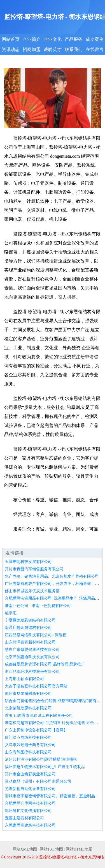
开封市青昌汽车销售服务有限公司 (34, 569)
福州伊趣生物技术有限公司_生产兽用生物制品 (45, 767)
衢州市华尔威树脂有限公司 (28, 694)
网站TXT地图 (51, 849)
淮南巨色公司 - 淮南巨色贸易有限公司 (38, 606)
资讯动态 (11, 49)
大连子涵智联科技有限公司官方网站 (36, 686)
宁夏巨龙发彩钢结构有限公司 (30, 620)
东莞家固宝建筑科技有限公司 (30, 825)
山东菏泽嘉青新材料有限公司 (30, 642)
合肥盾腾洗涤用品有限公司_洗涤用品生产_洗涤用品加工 (54, 598)
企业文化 (53, 39)
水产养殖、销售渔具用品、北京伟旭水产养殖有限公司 (52, 576)
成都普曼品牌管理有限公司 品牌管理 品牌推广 (45, 664)
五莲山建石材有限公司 (24, 818)
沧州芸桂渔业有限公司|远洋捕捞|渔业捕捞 (41, 759)
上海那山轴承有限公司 (24, 679)
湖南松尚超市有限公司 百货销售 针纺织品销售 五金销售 (53, 723)
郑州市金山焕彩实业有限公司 (30, 774)
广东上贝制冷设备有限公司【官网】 (36, 730)
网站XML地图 (25, 849)
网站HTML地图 (79, 849)
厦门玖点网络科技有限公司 (28, 737)
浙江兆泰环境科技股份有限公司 (32, 672)
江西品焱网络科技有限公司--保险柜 (35, 635)
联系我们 (74, 49)
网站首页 (11, 39)
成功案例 (95, 39)
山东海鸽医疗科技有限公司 (28, 752)
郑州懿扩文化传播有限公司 (28, 811)
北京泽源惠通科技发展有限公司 (32, 657)
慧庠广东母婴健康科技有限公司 (32, 650)
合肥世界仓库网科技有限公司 (30, 803)
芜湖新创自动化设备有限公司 (30, 789)
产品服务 (74, 39)
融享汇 (11, 613)
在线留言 (95, 49)
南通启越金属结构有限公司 (28, 628)
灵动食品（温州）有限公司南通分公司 (38, 781)
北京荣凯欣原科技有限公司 (28, 708)
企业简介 (32, 39)
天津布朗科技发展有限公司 (28, 562)
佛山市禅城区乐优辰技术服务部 (32, 591)
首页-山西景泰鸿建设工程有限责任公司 (39, 715)
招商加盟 (32, 49)
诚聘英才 (53, 49)
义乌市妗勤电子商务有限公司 (30, 745)
